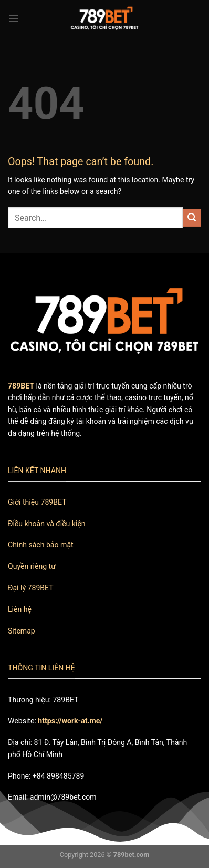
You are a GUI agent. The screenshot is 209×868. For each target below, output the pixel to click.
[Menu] (13, 18)
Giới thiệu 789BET (37, 502)
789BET (21, 386)
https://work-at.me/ (70, 721)
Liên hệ (20, 609)
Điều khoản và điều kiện (47, 524)
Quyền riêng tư (32, 566)
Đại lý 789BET (31, 588)
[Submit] (192, 218)
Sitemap (22, 631)
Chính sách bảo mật (41, 545)
